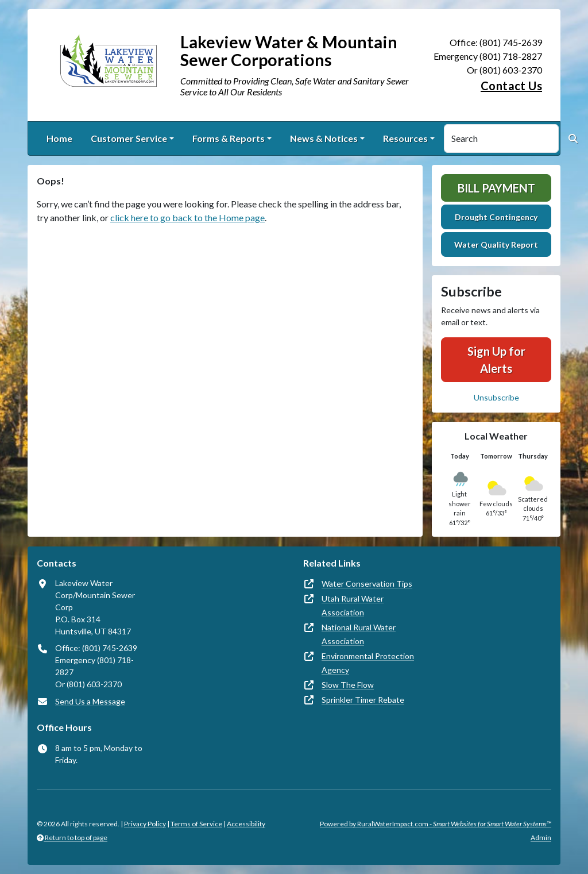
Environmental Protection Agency (368, 663)
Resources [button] (405, 138)
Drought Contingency (496, 217)
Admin (541, 838)
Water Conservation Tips (367, 584)
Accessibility (246, 824)
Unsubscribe (496, 397)
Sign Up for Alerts (496, 360)
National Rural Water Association (359, 634)
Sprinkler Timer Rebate (363, 700)
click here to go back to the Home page (187, 217)
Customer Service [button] (129, 138)
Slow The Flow (348, 685)
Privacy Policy (145, 824)
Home (59, 138)
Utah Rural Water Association (353, 605)
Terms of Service (196, 824)
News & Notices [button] (324, 138)
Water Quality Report (496, 245)
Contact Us (511, 86)
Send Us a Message (90, 701)
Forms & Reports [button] (229, 138)
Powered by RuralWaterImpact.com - (436, 824)
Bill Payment (496, 188)
